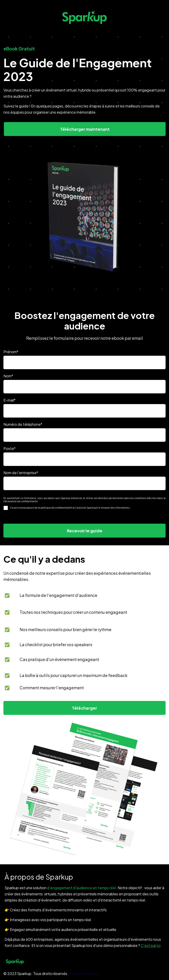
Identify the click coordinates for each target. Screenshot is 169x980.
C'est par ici (151, 945)
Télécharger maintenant (85, 129)
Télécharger (84, 708)
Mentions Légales (84, 973)
